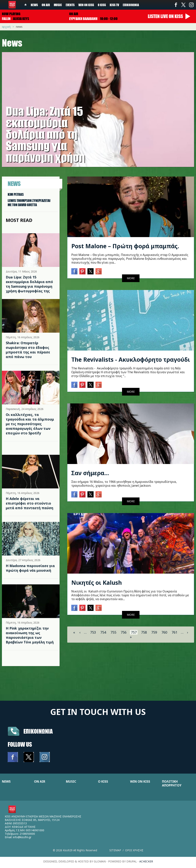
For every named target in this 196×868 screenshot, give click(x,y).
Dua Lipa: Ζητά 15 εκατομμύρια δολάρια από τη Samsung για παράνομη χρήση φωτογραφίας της (29, 284)
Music (58, 5)
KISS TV (114, 5)
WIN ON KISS (140, 781)
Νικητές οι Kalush (97, 583)
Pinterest (82, 271)
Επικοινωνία (131, 5)
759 (154, 632)
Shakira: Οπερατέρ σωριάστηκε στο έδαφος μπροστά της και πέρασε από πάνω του (28, 350)
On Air (46, 5)
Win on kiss (86, 5)
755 (113, 632)
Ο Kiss (102, 5)
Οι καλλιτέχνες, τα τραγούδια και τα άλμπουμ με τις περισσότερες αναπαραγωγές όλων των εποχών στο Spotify (30, 424)
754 (103, 632)
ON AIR (40, 781)
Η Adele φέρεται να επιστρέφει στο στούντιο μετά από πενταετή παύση (29, 503)
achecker (146, 861)
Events (70, 5)
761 (174, 632)
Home (26, 5)
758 (144, 632)
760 (164, 632)
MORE (131, 278)
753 (93, 632)
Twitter (184, 5)
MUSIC (71, 781)
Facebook (176, 5)
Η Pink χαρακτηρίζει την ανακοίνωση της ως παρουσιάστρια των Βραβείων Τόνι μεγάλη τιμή (30, 635)
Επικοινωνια (38, 731)
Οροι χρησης (134, 850)
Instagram (191, 5)
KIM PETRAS (16, 194)
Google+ (99, 271)
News (34, 5)
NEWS (6, 781)
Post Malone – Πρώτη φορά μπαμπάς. (125, 246)
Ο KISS (103, 781)
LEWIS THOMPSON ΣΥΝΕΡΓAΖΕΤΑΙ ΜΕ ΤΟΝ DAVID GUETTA (29, 203)
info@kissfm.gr (22, 837)
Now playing (11, 14)
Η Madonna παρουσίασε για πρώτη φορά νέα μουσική (30, 568)
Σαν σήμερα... (90, 473)
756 (124, 632)
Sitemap (115, 850)
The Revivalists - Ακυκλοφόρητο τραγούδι (131, 359)
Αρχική (6, 27)
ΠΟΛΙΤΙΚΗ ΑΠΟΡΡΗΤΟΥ (172, 783)
